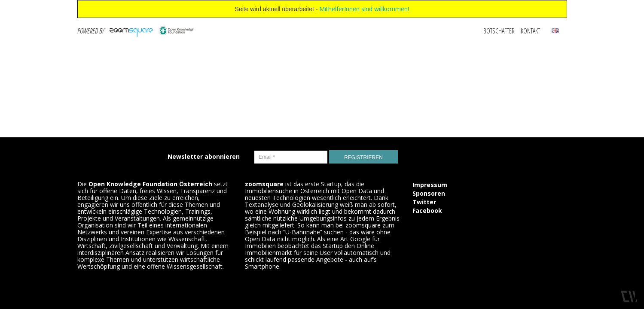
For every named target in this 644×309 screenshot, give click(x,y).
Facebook (427, 211)
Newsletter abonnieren (204, 156)
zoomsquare (264, 184)
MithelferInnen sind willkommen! (364, 9)
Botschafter (499, 31)
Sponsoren (429, 193)
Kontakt (530, 31)
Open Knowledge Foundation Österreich (150, 184)
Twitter (424, 202)
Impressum (430, 185)
